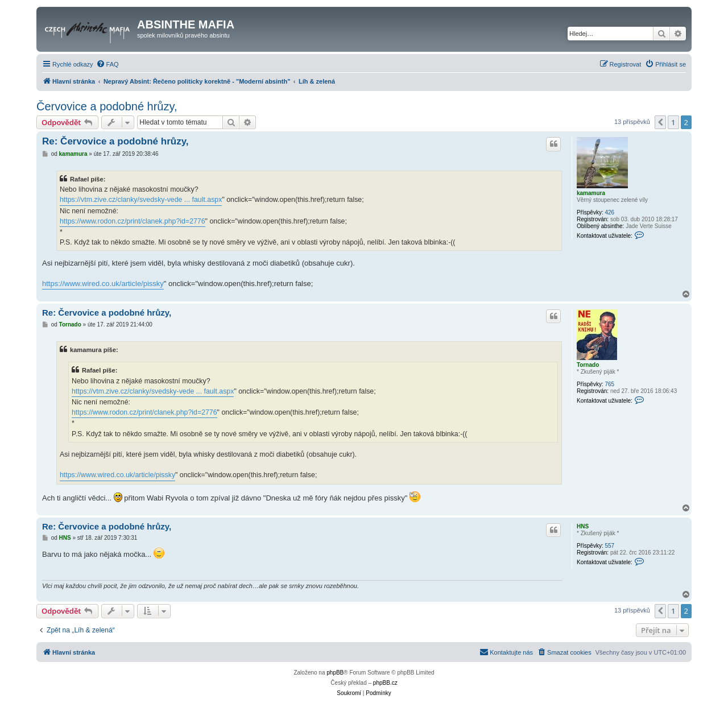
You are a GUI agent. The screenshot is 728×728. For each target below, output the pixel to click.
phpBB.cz (385, 683)
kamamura (591, 193)
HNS (583, 526)
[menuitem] (107, 64)
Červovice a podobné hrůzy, (107, 106)
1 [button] (673, 122)
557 (609, 546)
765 (609, 384)
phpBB (335, 673)
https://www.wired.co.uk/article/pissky (103, 284)
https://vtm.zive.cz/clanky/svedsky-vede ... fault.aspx (141, 200)
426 (609, 212)
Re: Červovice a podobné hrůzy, (115, 141)
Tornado (588, 365)
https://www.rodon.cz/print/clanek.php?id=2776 (133, 221)
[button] (660, 122)
